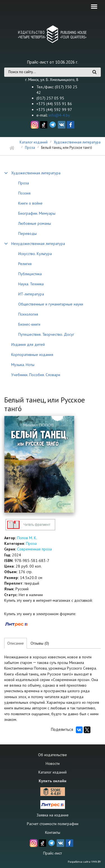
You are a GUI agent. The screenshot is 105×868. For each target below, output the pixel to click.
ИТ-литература (31, 294)
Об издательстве (53, 755)
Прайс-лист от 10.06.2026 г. (53, 62)
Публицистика (30, 274)
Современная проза (34, 549)
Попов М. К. (27, 538)
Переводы (27, 233)
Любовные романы (35, 223)
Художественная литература (77, 142)
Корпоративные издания (32, 355)
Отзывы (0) (40, 643)
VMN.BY (96, 862)
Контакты (53, 832)
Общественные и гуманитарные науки (51, 304)
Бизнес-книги (29, 324)
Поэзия (24, 193)
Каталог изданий (34, 142)
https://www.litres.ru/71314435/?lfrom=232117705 (17, 624)
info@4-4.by (59, 115)
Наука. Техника (31, 284)
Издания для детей (28, 344)
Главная (12, 148)
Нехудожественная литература (38, 244)
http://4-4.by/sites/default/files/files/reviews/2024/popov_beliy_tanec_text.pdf (30, 525)
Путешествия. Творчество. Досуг (46, 334)
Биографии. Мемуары (37, 213)
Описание (16, 643)
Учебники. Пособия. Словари (36, 375)
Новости (53, 763)
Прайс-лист (53, 853)
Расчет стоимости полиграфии (53, 824)
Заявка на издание (53, 815)
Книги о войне (30, 203)
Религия (25, 264)
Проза (30, 148)
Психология (28, 314)
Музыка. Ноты (23, 365)
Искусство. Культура (35, 254)
